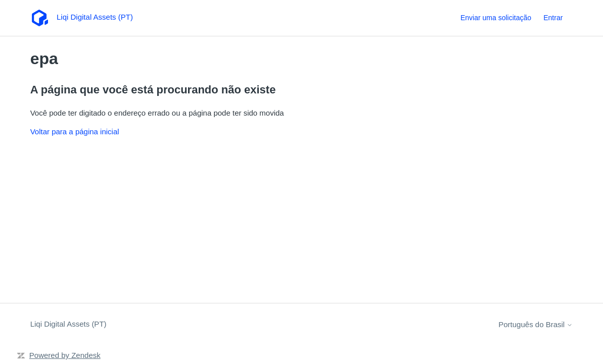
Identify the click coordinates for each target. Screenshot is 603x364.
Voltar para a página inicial (75, 132)
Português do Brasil (536, 324)
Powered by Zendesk (65, 355)
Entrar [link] (553, 18)
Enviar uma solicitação (496, 18)
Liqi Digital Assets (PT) (68, 324)
